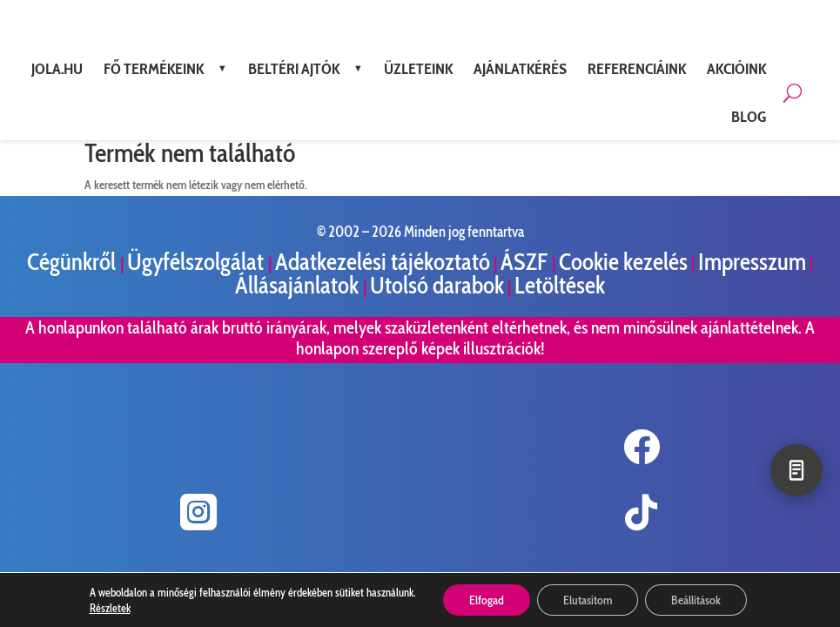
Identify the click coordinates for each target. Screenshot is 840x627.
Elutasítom (588, 600)
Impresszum (752, 262)
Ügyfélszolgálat (198, 262)
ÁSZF (526, 262)
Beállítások (696, 600)
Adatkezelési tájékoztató (383, 262)
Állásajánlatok (299, 285)
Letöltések (560, 285)
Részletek (110, 608)
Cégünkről (74, 262)
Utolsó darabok (437, 285)
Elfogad (487, 600)
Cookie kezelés (623, 262)
